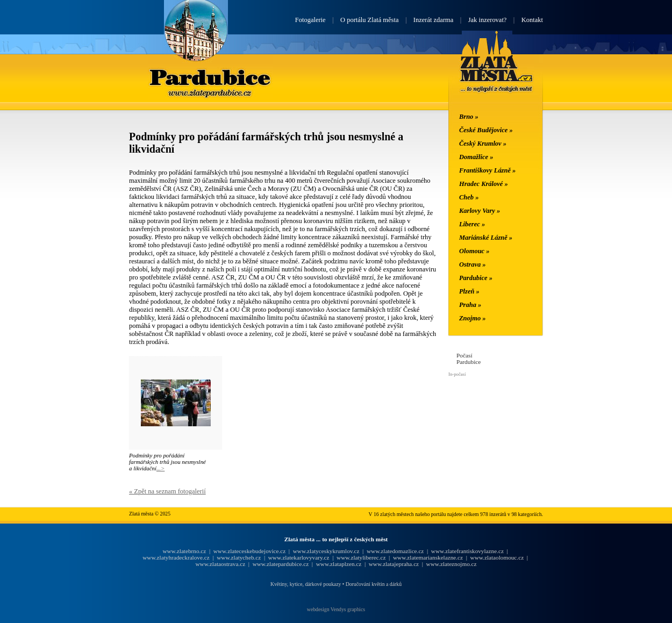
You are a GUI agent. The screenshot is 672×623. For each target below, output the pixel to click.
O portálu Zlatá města (369, 20)
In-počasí (457, 374)
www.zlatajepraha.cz (394, 564)
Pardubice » (476, 278)
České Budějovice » (486, 130)
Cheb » (469, 197)
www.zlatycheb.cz (239, 557)
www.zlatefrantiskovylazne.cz (467, 551)
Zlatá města (496, 74)
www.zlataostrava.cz (220, 564)
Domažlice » (476, 157)
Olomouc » (474, 251)
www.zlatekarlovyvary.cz (299, 557)
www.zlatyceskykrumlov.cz (326, 551)
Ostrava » (473, 264)
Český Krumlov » (483, 144)
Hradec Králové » (484, 184)
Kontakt (532, 20)
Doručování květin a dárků (374, 584)
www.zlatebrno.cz (184, 551)
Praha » (470, 305)
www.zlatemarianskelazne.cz (428, 557)
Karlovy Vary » (480, 211)
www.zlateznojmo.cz (452, 564)
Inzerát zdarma (433, 20)
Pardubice (210, 77)
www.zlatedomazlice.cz (395, 551)
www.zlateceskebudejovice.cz (249, 551)
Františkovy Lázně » (487, 170)
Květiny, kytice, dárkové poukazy (306, 584)
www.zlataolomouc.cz (497, 557)
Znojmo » (473, 318)
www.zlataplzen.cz (339, 564)
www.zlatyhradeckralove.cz (176, 557)
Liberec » (472, 224)
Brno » (469, 117)
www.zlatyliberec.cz (361, 557)
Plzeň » (469, 291)
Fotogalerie (310, 20)
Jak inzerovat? (488, 20)
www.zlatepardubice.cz (281, 564)
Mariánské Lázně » (486, 238)
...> (160, 468)
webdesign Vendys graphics (336, 609)
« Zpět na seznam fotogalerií (167, 491)
